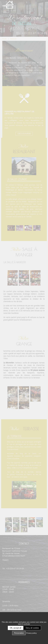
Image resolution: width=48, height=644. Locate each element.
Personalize (19, 633)
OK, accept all (16, 628)
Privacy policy (31, 633)
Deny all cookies (32, 628)
